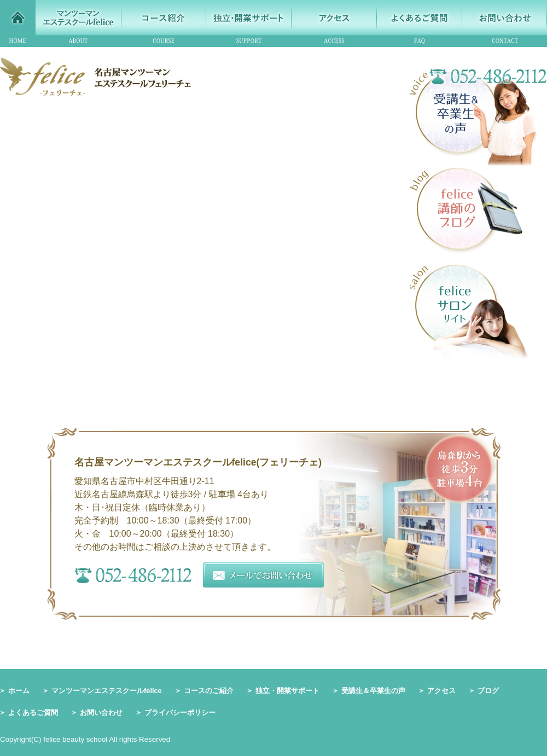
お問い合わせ (101, 713)
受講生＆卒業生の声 (373, 691)
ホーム (19, 691)
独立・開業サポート (287, 691)
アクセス (441, 691)
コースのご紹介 (209, 691)
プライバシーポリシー (180, 713)
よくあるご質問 (33, 713)
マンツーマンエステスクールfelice (107, 691)
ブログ (488, 691)
